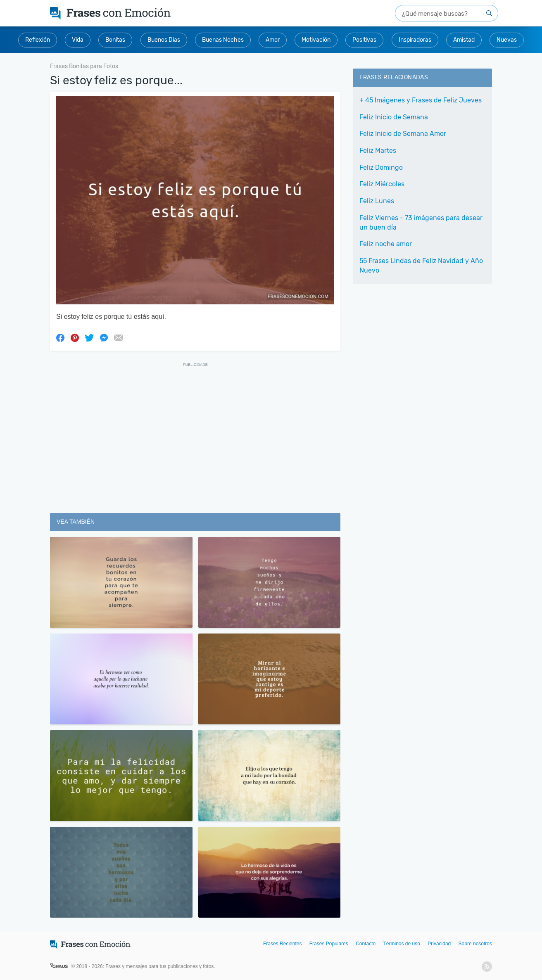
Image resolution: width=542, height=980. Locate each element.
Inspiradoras (415, 40)
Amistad (464, 40)
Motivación (316, 40)
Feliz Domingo (381, 167)
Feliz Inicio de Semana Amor (403, 134)
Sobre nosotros (475, 944)
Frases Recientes (282, 944)
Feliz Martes (378, 151)
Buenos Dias (164, 40)
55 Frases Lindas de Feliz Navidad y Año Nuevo (421, 266)
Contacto (366, 944)
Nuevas (507, 40)
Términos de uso (402, 944)
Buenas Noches (223, 40)
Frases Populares (329, 944)
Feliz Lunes (377, 201)
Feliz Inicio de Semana (394, 117)
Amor (273, 40)
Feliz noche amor (386, 244)
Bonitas (115, 40)
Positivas (364, 40)
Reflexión (38, 40)
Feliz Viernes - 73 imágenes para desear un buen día (421, 223)
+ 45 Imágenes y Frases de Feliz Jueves (421, 100)
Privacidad (439, 944)
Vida (78, 40)
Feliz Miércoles (382, 184)
